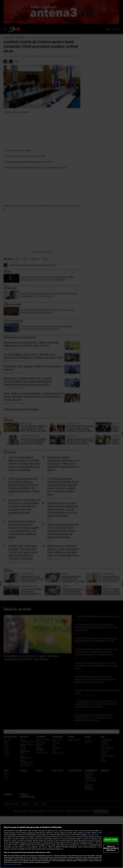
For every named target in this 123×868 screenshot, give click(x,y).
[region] (61, 846)
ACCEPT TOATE (111, 840)
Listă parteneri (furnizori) (12, 865)
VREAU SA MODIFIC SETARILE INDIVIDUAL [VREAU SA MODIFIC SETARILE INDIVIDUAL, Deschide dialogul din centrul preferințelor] (111, 848)
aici (94, 843)
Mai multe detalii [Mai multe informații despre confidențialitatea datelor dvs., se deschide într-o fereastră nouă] (93, 835)
